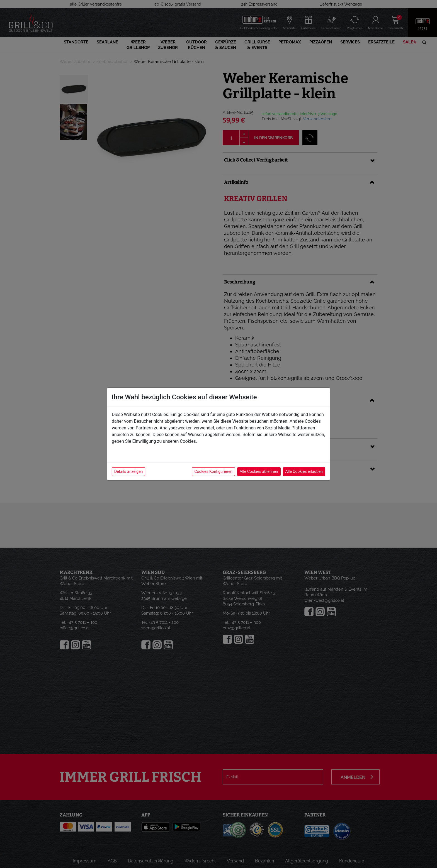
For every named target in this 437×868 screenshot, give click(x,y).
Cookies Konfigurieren (213, 471)
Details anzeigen (128, 471)
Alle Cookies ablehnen (259, 471)
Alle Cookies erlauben (304, 471)
